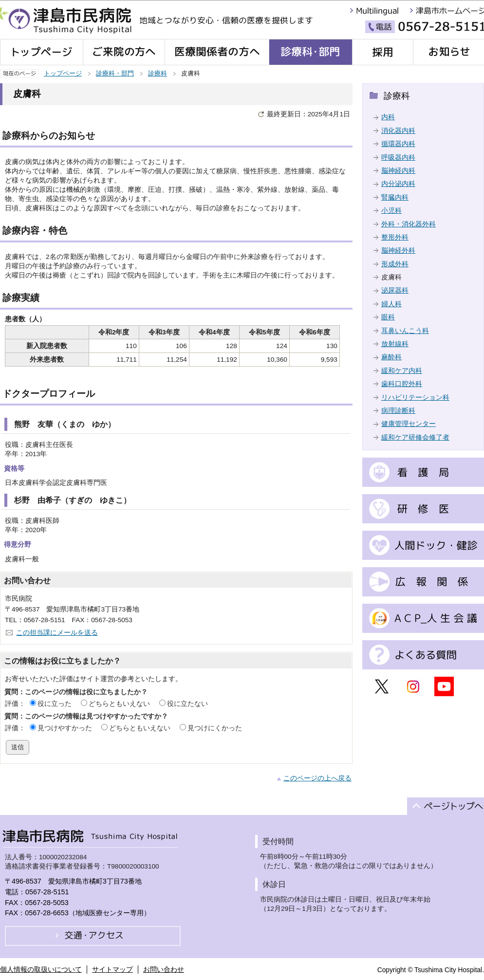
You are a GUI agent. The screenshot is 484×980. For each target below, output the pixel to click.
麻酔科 (391, 357)
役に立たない (187, 703)
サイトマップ (112, 969)
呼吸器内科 (398, 157)
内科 (388, 117)
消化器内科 (398, 131)
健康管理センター (409, 424)
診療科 (158, 73)
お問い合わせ (164, 969)
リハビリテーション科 (415, 398)
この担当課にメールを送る (57, 633)
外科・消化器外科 (409, 224)
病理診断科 (398, 411)
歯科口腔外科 (402, 384)
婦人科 (391, 304)
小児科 (391, 211)
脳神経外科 (398, 250)
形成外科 (395, 264)
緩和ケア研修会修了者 (415, 437)
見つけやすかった (65, 728)
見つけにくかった (215, 728)
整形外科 (395, 237)
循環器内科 (398, 144)
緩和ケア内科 (402, 371)
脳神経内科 (398, 171)
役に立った (55, 703)
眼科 (388, 317)
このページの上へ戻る (317, 778)
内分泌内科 (398, 184)
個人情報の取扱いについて (41, 969)
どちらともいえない (119, 703)
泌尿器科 (395, 290)
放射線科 (395, 344)
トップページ (63, 73)
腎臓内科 (395, 197)
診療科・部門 (115, 73)
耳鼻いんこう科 (405, 331)
